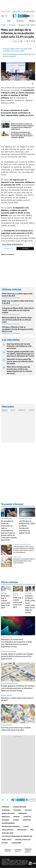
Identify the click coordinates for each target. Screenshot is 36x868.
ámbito (3, 25)
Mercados (23, 813)
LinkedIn (17, 800)
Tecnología (22, 830)
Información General (11, 827)
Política (28, 810)
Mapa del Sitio (8, 833)
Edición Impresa (8, 823)
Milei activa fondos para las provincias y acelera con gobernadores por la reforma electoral (19, 370)
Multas (5, 843)
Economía (20, 21)
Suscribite (25, 248)
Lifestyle (27, 817)
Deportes (27, 820)
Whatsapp (27, 800)
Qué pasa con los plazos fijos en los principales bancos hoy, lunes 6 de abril (24, 561)
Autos (26, 827)
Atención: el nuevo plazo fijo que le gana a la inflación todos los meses (20, 361)
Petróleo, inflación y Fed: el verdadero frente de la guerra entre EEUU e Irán (18, 329)
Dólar (9, 21)
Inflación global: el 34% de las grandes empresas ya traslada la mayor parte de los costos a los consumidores (24, 549)
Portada (5, 807)
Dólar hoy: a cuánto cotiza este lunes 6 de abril (18, 302)
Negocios (6, 817)
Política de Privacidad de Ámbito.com (17, 836)
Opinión (16, 817)
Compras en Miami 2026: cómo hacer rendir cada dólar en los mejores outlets (17, 50)
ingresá (33, 16)
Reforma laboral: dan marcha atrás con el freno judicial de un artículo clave (17, 320)
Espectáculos (8, 830)
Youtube (22, 800)
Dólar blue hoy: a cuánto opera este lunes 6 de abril (17, 295)
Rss (32, 830)
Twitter (3, 800)
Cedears (32, 410)
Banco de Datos (8, 813)
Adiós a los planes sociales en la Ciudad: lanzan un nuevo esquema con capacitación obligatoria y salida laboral (22, 126)
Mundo (16, 820)
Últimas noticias (19, 807)
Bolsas (13, 410)
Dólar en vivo (16, 11)
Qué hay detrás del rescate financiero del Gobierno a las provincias (19, 346)
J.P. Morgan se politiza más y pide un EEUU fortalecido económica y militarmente (27, 527)
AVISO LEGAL (7, 840)
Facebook (7, 800)
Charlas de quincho (29, 11)
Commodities (22, 410)
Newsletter (30, 800)
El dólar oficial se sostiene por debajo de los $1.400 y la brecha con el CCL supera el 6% (17, 656)
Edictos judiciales (23, 840)
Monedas (5, 410)
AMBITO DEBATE (28, 851)
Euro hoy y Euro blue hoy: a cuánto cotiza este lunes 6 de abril (16, 729)
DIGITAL (8, 851)
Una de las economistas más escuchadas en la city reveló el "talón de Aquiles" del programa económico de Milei (22, 135)
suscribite (27, 16)
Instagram (12, 800)
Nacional (6, 820)
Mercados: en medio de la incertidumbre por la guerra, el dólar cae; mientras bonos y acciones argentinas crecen (17, 643)
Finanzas (32, 21)
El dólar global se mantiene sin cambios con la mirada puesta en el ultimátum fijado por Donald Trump (18, 688)
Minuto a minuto (7, 637)
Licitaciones (16, 843)
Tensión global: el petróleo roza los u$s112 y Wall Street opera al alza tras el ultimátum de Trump (20, 354)
